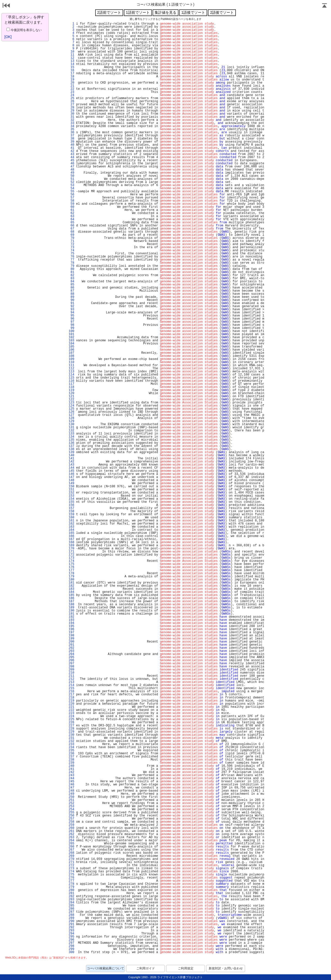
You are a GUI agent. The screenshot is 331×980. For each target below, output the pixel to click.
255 (71, 813)
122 (71, 400)
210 (71, 673)
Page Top (325, 6)
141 (71, 459)
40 (71, 145)
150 (71, 487)
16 (71, 70)
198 (71, 636)
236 (71, 754)
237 (71, 757)
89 (71, 297)
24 (71, 95)
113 (71, 372)
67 (71, 229)
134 (71, 437)
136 (71, 443)
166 (71, 536)
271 (71, 862)
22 (71, 89)
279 (71, 887)
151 (71, 490)
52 (71, 182)
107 (71, 353)
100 (71, 331)
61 (71, 210)
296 (71, 940)
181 (71, 583)
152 (71, 493)
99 (71, 328)
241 (71, 769)
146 (71, 474)
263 (71, 837)
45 (71, 160)
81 (71, 272)
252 (71, 803)
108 (71, 356)
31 (71, 117)
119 (71, 390)
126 (71, 412)
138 (71, 449)
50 (71, 176)
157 (71, 508)
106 (71, 350)
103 (71, 341)
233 (71, 744)
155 (71, 502)
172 (71, 555)
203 (71, 651)
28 (71, 108)
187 (71, 601)
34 (71, 126)
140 (71, 455)
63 (71, 216)
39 (71, 142)
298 (71, 946)
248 (71, 791)
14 (71, 64)
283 (71, 900)
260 (71, 828)
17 (71, 73)
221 (71, 707)
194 (71, 623)
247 (71, 788)
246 (71, 785)
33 (71, 123)
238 (71, 760)
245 (71, 782)
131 (71, 428)
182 (71, 586)
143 (71, 465)
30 (71, 114)
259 (71, 825)
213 (71, 682)
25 (71, 98)
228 (71, 729)
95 (71, 316)
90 (71, 300)
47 (71, 167)
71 (71, 241)
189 (71, 608)
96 (71, 319)
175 (71, 564)
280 (71, 890)
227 (71, 726)
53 (71, 185)
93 (71, 310)
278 (71, 884)
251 (71, 800)
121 (71, 396)
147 (71, 477)
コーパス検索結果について (106, 968)
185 (71, 595)
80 (71, 269)
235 (71, 750)
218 (71, 698)
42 (71, 151)
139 (71, 452)
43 (71, 154)
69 (71, 235)
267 (71, 850)
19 (71, 80)
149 (71, 483)
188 (71, 605)
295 (71, 937)
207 (71, 664)
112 (71, 369)
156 (71, 505)
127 (71, 415)
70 (71, 238)
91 (71, 303)
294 (71, 934)
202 (71, 648)
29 (71, 111)
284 (71, 903)
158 (71, 511)
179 (71, 577)
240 (71, 766)
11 (71, 55)
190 (71, 611)
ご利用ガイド (146, 968)
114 (71, 375)
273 (71, 868)
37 (71, 136)
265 (71, 844)
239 (71, 763)
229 (71, 732)
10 (71, 52)
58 (71, 201)
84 (71, 282)
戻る (6, 6)
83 (71, 278)
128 (71, 418)
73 (71, 247)
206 (71, 660)
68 (71, 232)
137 (71, 446)
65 (71, 223)
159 (71, 514)
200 (71, 642)
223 (71, 713)
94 (71, 313)
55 (71, 191)
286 (71, 909)
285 (71, 906)
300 (71, 952)
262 (71, 834)
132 (71, 431)
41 (71, 148)
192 (71, 617)
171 (71, 552)
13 (71, 61)
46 (71, 164)
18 (71, 77)
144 (71, 468)
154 (71, 499)
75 (71, 254)
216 (71, 691)
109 (71, 359)
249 (71, 794)
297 (71, 943)
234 (71, 747)
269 (71, 856)
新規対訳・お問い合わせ (226, 968)
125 (71, 409)
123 (71, 403)
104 (71, 344)
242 (71, 772)
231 (71, 738)
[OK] (8, 37)
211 (71, 676)
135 (71, 440)
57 (71, 198)
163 (71, 527)
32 (71, 120)
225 (71, 719)
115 (71, 378)
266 (71, 847)
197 (71, 632)
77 (71, 260)
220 (71, 704)
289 (71, 918)
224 (71, 716)
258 (71, 822)
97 (71, 322)
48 (71, 170)
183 (71, 589)
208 (71, 667)
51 (71, 179)
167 (71, 539)
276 (71, 878)
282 (71, 896)
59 (71, 204)
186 (71, 598)
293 (71, 931)
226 (71, 723)
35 (71, 129)
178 (71, 573)
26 (71, 101)
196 (71, 629)
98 (71, 325)
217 (71, 695)
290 (71, 921)
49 (71, 173)
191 (71, 614)
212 (71, 679)
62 (71, 213)
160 (71, 518)
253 (71, 806)
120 (71, 393)
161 (71, 521)
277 (71, 881)
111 (71, 365)
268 (71, 853)
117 (71, 384)
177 (71, 570)
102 (71, 337)
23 (71, 92)
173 (71, 558)
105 (71, 347)
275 (71, 875)
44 (71, 157)
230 (71, 735)
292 (71, 927)
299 (71, 949)
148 (71, 480)
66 (71, 226)
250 (71, 797)
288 (71, 915)
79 (71, 266)
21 (71, 86)
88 (71, 294)
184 (71, 592)
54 (71, 188)
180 (71, 580)
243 (71, 775)
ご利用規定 (186, 968)
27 (71, 105)
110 (71, 362)
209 (71, 670)
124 (71, 406)
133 (71, 434)
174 (71, 561)
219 (71, 701)
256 (71, 816)
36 (71, 132)
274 (71, 872)
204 (71, 654)
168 (71, 542)
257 (71, 819)
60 (71, 207)
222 (71, 710)
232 (71, 741)
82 (71, 275)
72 (71, 244)
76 (71, 257)
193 (71, 620)
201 (71, 645)
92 (71, 306)
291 (71, 924)
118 (71, 387)
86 (71, 288)
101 (71, 334)
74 (71, 250)
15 (71, 67)
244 (71, 778)
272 (71, 865)
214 (71, 685)
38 (71, 139)
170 (71, 549)
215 (71, 688)
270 (71, 859)
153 (71, 496)
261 (71, 831)
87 (71, 291)
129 (71, 421)
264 (71, 841)
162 (71, 524)
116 (71, 381)
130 (71, 424)
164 (71, 530)
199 (71, 639)
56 (71, 195)
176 (71, 567)
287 (71, 912)
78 (71, 263)
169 (71, 546)
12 (71, 58)
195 (71, 626)
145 (71, 471)
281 (71, 893)
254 (71, 809)
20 (71, 83)
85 (71, 285)
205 (71, 657)
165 (71, 533)
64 (71, 219)
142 (71, 462)
